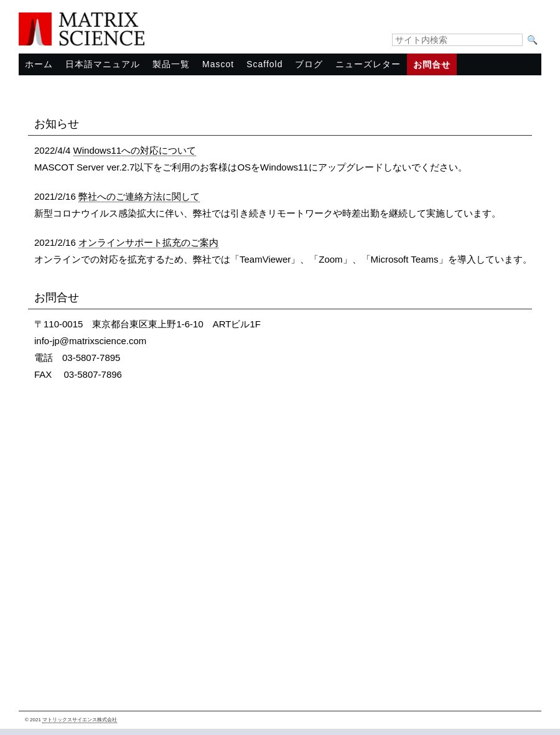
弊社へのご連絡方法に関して (139, 196)
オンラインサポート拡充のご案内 (148, 242)
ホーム (39, 64)
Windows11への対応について (135, 150)
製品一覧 (171, 64)
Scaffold (264, 64)
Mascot (218, 64)
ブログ (309, 64)
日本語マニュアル (103, 64)
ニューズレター (368, 64)
